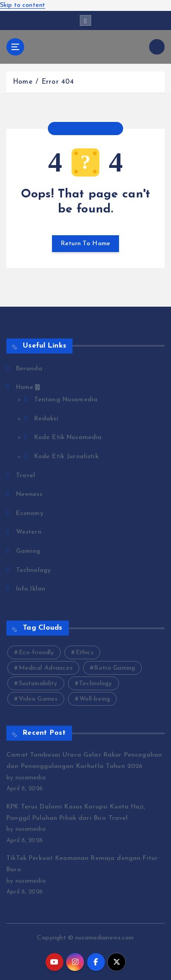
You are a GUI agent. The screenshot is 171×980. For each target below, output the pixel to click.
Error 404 (58, 82)
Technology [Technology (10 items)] (95, 684)
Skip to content (23, 5)
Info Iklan (31, 589)
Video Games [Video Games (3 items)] (38, 699)
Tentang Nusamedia (66, 400)
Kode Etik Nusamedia (68, 437)
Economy (30, 513)
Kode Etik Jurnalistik (66, 457)
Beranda (29, 369)
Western (29, 532)
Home (23, 82)
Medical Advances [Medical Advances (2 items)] (46, 668)
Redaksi (46, 419)
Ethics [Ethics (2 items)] (85, 653)
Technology (33, 570)
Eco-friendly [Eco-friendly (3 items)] (36, 653)
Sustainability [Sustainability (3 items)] (38, 684)
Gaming (28, 551)
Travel (26, 476)
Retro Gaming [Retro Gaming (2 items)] (114, 668)
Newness (29, 494)
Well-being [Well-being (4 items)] (95, 699)
